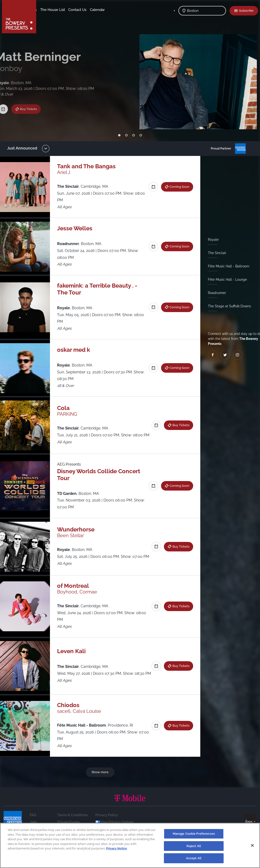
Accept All (194, 858)
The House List (90, 10)
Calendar (69, 17)
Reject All (194, 846)
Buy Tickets (34, 102)
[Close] (252, 845)
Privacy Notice (117, 848)
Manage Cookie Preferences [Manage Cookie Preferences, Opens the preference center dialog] (194, 834)
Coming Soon (178, 187)
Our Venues (64, 10)
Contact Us (49, 17)
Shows (46, 10)
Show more (101, 781)
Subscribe (246, 10)
